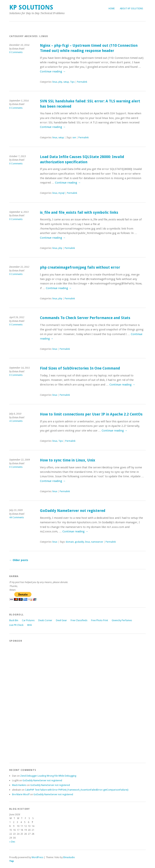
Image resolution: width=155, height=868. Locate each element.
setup (66, 82)
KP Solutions (31, 7)
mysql (61, 193)
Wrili (29, 625)
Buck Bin (14, 620)
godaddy (79, 542)
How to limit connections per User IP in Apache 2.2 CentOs (91, 414)
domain (70, 542)
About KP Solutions (131, 9)
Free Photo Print (100, 620)
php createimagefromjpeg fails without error (80, 267)
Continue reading (53, 71)
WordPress (37, 857)
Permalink (82, 82)
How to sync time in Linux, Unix (68, 460)
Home (112, 9)
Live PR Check (16, 625)
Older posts (19, 560)
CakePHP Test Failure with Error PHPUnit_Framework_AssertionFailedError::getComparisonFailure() (77, 790)
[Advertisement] (24, 701)
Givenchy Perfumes (122, 620)
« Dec (12, 842)
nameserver (97, 542)
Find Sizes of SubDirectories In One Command (80, 368)
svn (74, 138)
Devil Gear (61, 620)
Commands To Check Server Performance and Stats (85, 318)
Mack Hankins (19, 785)
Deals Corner (45, 620)
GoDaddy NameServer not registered (73, 511)
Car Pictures (28, 620)
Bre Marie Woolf (21, 794)
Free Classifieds (79, 620)
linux (55, 82)
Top (12, 861)
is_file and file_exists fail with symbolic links (79, 212)
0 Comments (16, 52)
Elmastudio (69, 857)
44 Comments (17, 517)
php (60, 82)
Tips (72, 82)
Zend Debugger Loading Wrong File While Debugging (48, 776)
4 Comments (16, 421)
